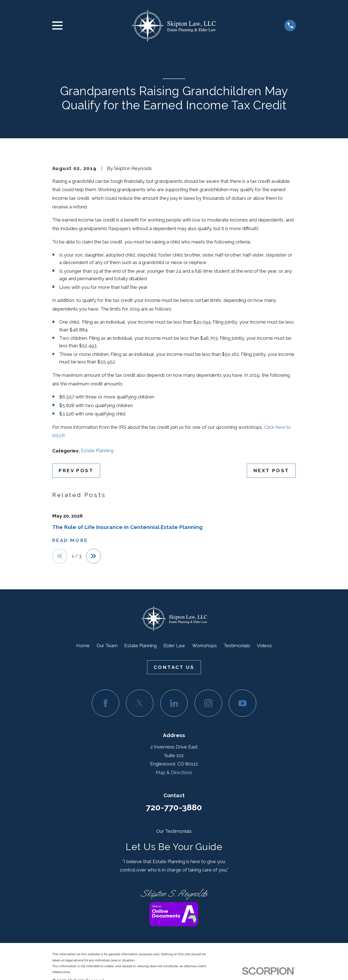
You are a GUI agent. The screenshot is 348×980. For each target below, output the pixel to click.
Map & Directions (174, 773)
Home (83, 646)
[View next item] (94, 556)
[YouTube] (243, 704)
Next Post (271, 471)
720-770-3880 (174, 807)
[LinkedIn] (174, 704)
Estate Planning (97, 450)
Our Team (107, 646)
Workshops (204, 646)
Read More (70, 541)
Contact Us (174, 668)
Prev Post (76, 471)
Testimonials (237, 646)
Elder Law (174, 646)
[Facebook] (105, 704)
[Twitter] (140, 704)
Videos (264, 646)
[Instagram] (208, 704)
